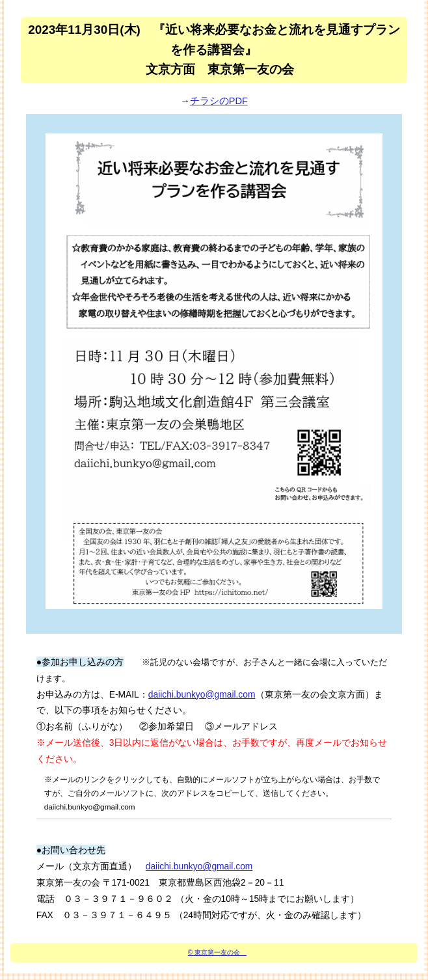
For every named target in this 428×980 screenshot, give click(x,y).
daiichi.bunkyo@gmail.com (202, 694)
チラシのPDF (219, 101)
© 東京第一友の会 (217, 952)
